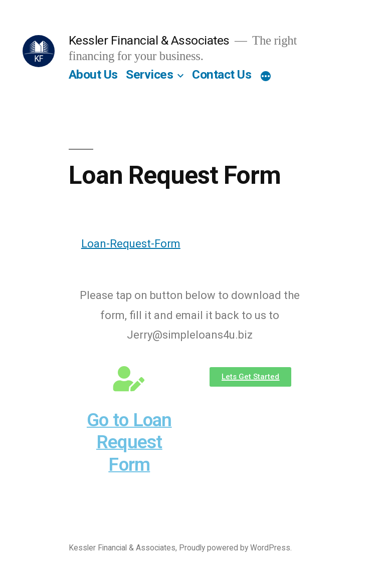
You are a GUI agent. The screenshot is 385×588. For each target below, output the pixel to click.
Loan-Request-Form (131, 244)
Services (149, 74)
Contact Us (222, 74)
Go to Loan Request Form (129, 442)
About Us (93, 74)
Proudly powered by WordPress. (235, 548)
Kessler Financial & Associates (149, 40)
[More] (266, 77)
